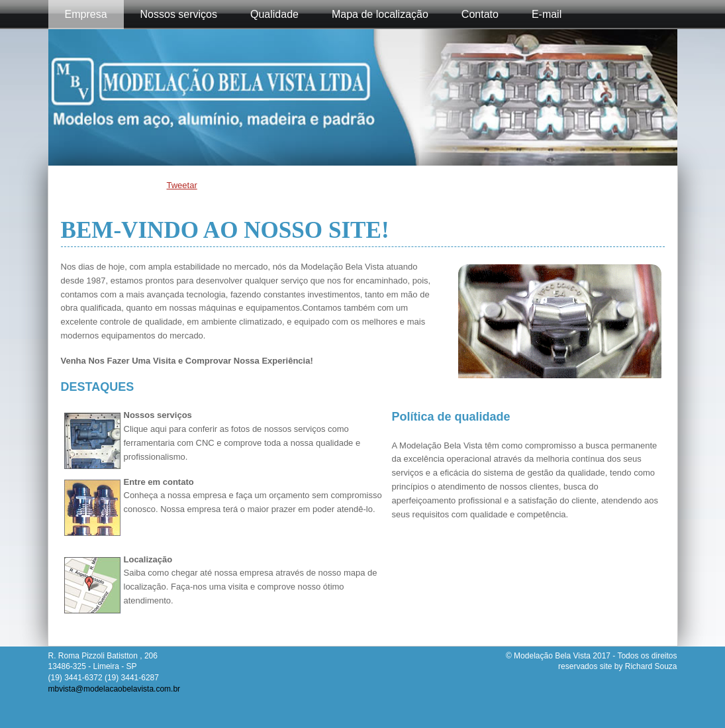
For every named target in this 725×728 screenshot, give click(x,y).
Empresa (86, 14)
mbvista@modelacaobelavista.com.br (115, 689)
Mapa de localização (380, 14)
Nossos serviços (179, 14)
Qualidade (274, 14)
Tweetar (182, 185)
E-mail (547, 14)
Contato (480, 14)
